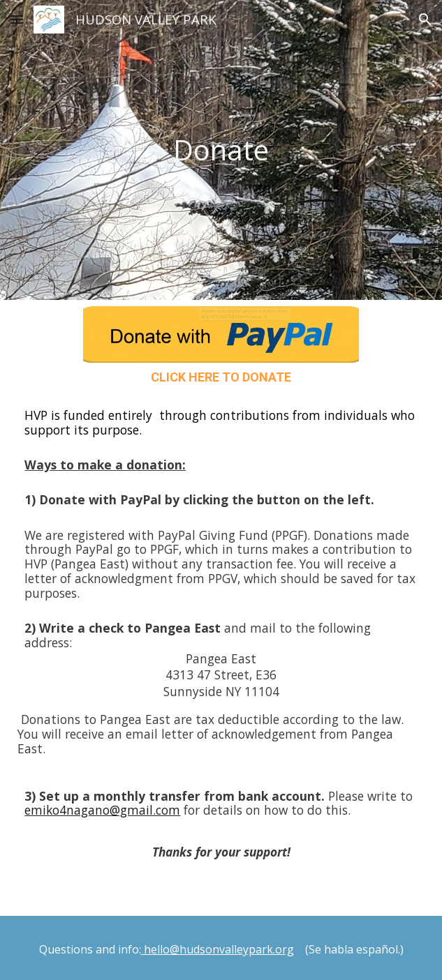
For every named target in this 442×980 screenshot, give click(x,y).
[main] (221, 150)
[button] (17, 19)
